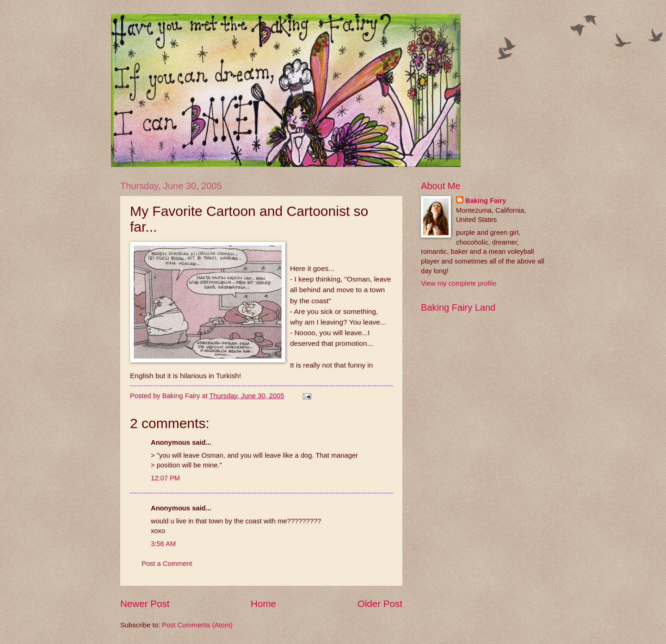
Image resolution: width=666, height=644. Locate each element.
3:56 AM (163, 544)
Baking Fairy (486, 201)
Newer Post (145, 604)
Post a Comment (167, 564)
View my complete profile (459, 283)
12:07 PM (165, 478)
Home (263, 604)
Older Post (380, 604)
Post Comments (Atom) (197, 625)
